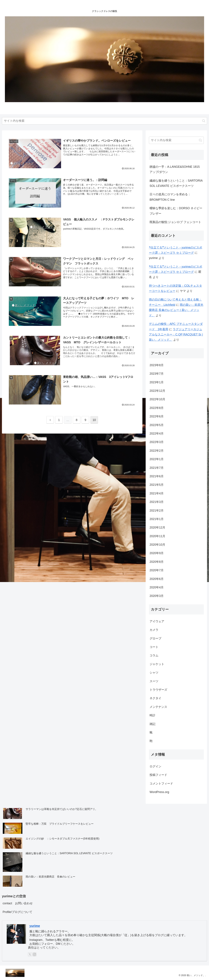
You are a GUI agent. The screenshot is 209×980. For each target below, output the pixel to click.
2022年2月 (157, 451)
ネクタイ (155, 698)
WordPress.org (159, 792)
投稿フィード (158, 775)
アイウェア (157, 621)
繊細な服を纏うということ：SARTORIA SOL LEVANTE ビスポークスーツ (176, 183)
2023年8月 (157, 365)
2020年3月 (157, 596)
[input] (104, 121)
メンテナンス (158, 707)
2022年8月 (157, 408)
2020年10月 (157, 545)
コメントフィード (161, 784)
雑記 (153, 724)
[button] (204, 121)
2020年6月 (157, 579)
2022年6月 (157, 416)
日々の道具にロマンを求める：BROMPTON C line (170, 197)
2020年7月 (157, 570)
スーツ (154, 681)
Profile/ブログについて (17, 912)
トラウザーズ (158, 690)
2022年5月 (157, 425)
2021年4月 (157, 493)
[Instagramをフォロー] (34, 954)
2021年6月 (157, 476)
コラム (154, 655)
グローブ (155, 638)
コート (154, 647)
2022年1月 (157, 459)
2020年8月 (157, 562)
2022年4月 (157, 434)
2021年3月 (157, 502)
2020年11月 (157, 536)
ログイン (155, 766)
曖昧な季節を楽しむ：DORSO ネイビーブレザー (176, 211)
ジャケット (157, 664)
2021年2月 (157, 511)
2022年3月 (157, 442)
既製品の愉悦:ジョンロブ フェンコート (175, 222)
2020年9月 (157, 553)
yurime (35, 926)
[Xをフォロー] (30, 954)
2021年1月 (157, 519)
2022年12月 (157, 391)
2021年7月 (157, 468)
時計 (153, 715)
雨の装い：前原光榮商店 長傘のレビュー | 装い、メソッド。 (176, 310)
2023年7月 (157, 374)
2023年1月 (157, 382)
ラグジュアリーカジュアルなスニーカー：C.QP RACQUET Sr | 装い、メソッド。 (176, 335)
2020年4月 (157, 587)
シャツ (154, 673)
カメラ (154, 630)
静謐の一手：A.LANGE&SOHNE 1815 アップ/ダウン (175, 169)
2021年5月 (157, 485)
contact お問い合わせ (18, 903)
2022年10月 (157, 399)
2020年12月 (157, 528)
